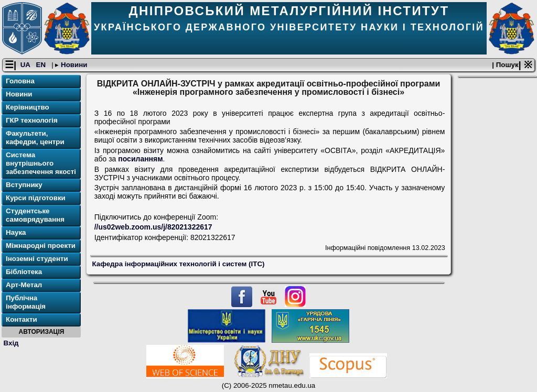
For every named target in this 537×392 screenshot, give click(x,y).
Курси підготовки (36, 198)
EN (42, 65)
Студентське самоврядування (35, 215)
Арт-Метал (24, 285)
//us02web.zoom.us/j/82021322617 (153, 227)
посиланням (140, 159)
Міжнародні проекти (41, 246)
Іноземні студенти (37, 259)
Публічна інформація (26, 302)
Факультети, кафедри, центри (35, 138)
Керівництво (28, 107)
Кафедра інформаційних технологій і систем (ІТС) (179, 264)
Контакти (22, 319)
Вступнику (24, 185)
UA (26, 65)
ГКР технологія (32, 120)
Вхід (11, 343)
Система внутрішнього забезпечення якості (41, 163)
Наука (16, 232)
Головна (20, 81)
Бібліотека (24, 272)
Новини (73, 65)
